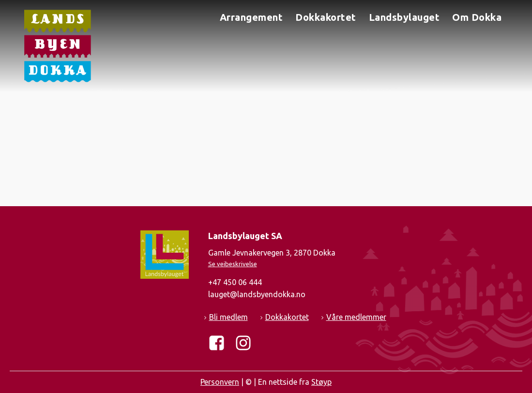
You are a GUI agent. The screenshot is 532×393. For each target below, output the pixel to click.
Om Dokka (477, 17)
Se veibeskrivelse (233, 264)
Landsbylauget (404, 17)
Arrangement (251, 17)
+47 (235, 282)
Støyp (321, 382)
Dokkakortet (326, 17)
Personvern (220, 382)
